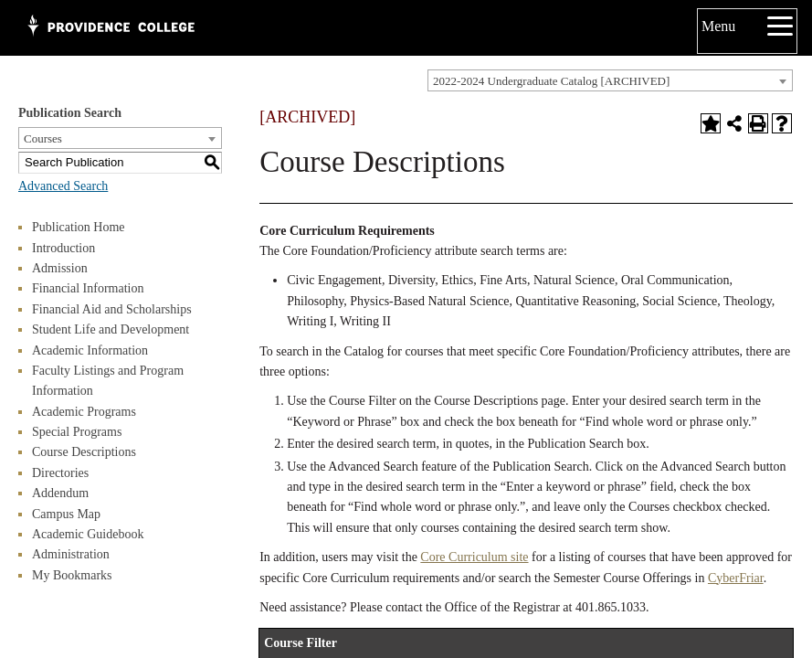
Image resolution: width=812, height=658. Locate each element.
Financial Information (88, 288)
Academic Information (90, 350)
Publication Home (79, 227)
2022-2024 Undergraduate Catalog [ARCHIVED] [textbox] (551, 81)
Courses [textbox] (43, 138)
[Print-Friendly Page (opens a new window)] (758, 123)
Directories (60, 473)
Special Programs (77, 432)
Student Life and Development (111, 329)
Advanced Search (63, 186)
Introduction (63, 248)
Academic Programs (84, 412)
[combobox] (610, 80)
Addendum (60, 493)
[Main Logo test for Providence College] (110, 27)
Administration (71, 554)
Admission (60, 268)
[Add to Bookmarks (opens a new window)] (711, 123)
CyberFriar (736, 578)
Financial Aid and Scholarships (112, 309)
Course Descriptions (84, 452)
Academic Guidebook (88, 534)
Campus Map (66, 514)
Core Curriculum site (474, 557)
